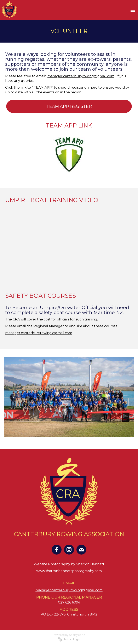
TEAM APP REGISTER (69, 106)
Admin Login (69, 639)
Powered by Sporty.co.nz (69, 635)
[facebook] (57, 550)
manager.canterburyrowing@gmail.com (81, 76)
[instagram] (69, 550)
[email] (81, 550)
